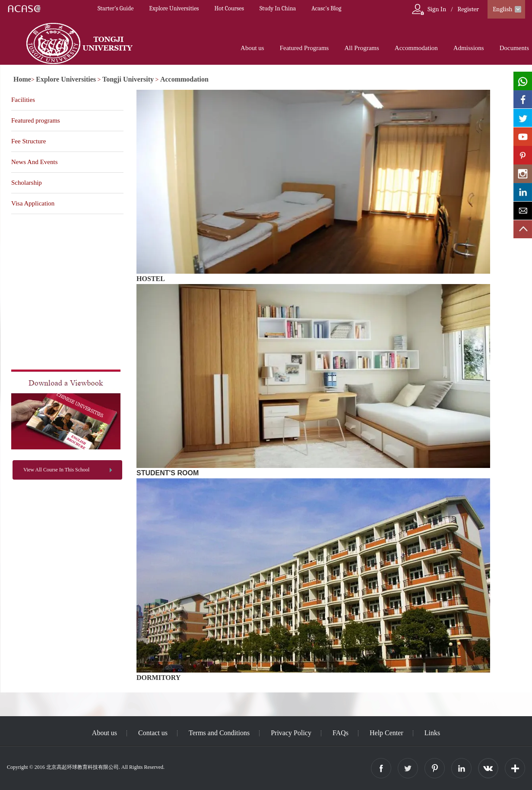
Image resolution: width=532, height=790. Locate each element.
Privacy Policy (291, 733)
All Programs (361, 48)
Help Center (386, 733)
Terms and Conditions (219, 733)
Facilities (23, 100)
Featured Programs (304, 48)
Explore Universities (174, 8)
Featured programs (36, 120)
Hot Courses (229, 8)
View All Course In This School (56, 470)
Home (22, 79)
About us (252, 48)
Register (468, 9)
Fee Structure (28, 141)
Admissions (469, 48)
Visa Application (33, 203)
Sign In (437, 9)
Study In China (278, 8)
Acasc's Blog (326, 8)
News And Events (35, 162)
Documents (514, 48)
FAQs (340, 733)
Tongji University (128, 79)
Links (432, 733)
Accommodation (416, 48)
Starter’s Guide (116, 8)
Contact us (153, 733)
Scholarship (27, 183)
